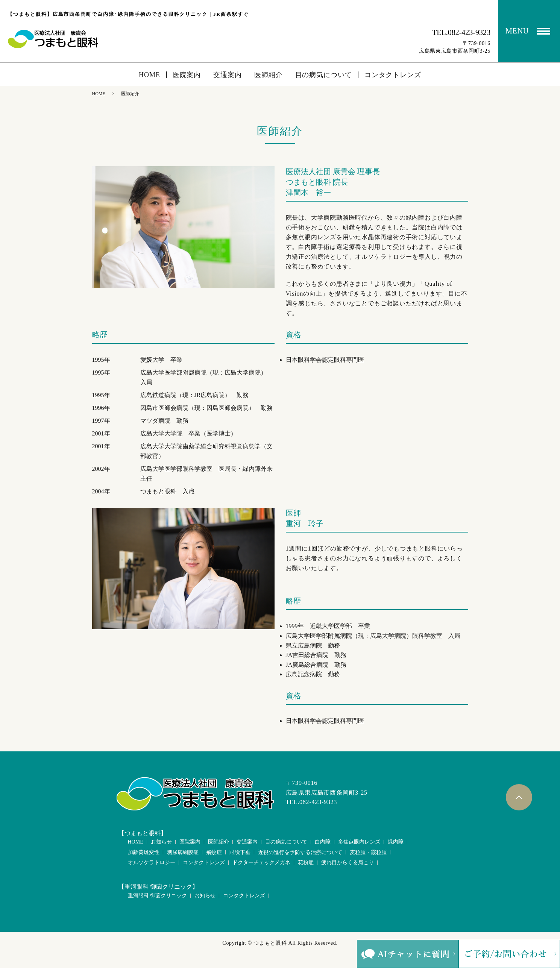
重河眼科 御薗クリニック (158, 896)
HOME (149, 75)
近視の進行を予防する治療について (300, 852)
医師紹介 (269, 75)
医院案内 (187, 75)
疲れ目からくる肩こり (348, 863)
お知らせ (161, 842)
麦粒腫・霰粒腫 (368, 852)
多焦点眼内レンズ (359, 842)
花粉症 (306, 863)
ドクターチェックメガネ (261, 863)
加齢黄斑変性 (144, 852)
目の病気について (324, 75)
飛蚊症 (214, 852)
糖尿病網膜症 (183, 852)
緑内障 (396, 842)
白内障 (323, 842)
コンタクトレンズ (393, 75)
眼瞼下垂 (240, 852)
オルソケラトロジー (152, 863)
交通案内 (228, 75)
